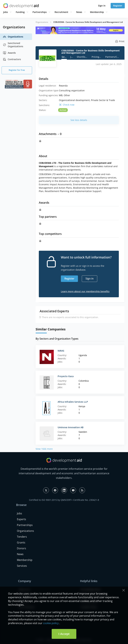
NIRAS (61, 351)
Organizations (13, 37)
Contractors (12, 59)
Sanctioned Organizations (13, 45)
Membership (97, 12)
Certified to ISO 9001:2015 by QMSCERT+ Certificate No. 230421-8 (64, 500)
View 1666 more (44, 449)
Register (118, 6)
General (64, 57)
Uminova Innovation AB (71, 427)
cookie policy (51, 623)
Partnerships (40, 12)
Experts (21, 519)
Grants (21, 542)
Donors (21, 548)
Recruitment (61, 12)
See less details (79, 120)
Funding (20, 12)
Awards (9, 53)
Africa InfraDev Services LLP (73, 402)
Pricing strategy (97, 57)
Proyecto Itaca (66, 376)
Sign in (102, 6)
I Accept (64, 634)
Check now (69, 105)
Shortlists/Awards (82, 57)
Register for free (17, 70)
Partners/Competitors (112, 57)
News (79, 12)
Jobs (6, 12)
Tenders (22, 537)
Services (22, 566)
